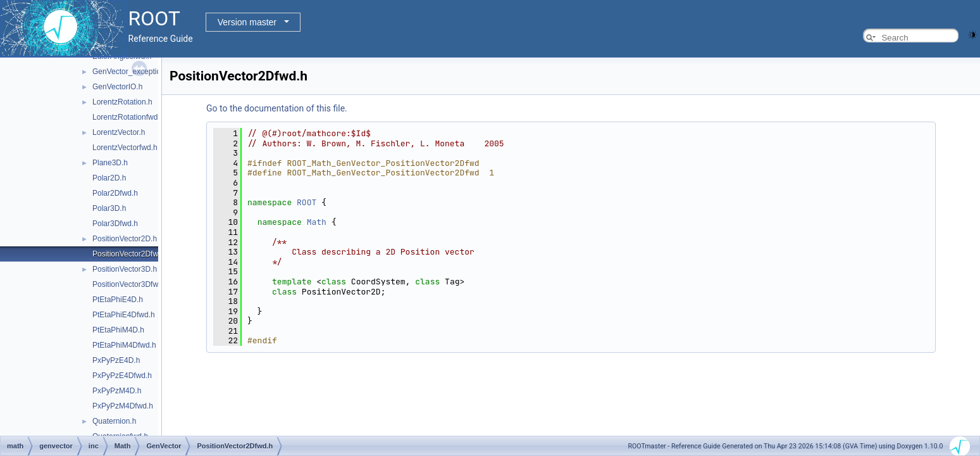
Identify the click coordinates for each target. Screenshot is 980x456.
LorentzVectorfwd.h (125, 148)
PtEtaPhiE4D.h (118, 300)
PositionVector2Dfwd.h (131, 254)
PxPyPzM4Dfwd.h (123, 406)
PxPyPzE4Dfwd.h (122, 376)
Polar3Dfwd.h (115, 224)
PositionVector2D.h (125, 239)
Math (317, 222)
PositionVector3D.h (125, 269)
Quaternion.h (114, 421)
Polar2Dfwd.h (115, 193)
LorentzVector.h (119, 132)
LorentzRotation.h (122, 102)
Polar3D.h (109, 208)
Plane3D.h (110, 163)
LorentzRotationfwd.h (128, 117)
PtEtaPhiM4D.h (118, 330)
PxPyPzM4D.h (117, 391)
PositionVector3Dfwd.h (131, 284)
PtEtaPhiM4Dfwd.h (124, 345)
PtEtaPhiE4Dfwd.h (124, 315)
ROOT (307, 202)
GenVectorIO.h (117, 87)
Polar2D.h (109, 178)
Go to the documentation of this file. (277, 108)
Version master (247, 22)
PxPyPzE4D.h (116, 360)
